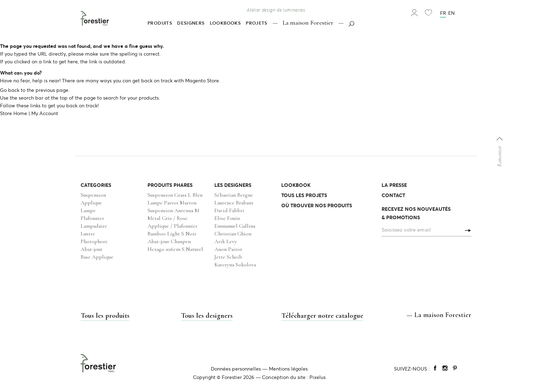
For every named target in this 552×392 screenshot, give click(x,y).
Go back (10, 90)
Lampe (88, 210)
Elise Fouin (227, 218)
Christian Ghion (233, 234)
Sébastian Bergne (234, 195)
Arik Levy (226, 241)
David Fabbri (229, 210)
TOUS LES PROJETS (304, 195)
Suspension (93, 195)
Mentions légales (288, 369)
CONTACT (393, 195)
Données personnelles (236, 369)
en (451, 13)
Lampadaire (94, 226)
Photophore (94, 241)
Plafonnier (92, 218)
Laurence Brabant (234, 203)
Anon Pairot (228, 249)
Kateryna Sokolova (235, 265)
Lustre (88, 234)
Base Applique (97, 257)
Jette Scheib (228, 257)
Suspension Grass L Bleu (175, 195)
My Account (45, 113)
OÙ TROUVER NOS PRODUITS (317, 206)
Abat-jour (92, 249)
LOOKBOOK (296, 185)
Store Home (14, 113)
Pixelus (318, 377)
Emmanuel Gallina (235, 226)
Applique (91, 203)
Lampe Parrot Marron (172, 203)
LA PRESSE (394, 185)
